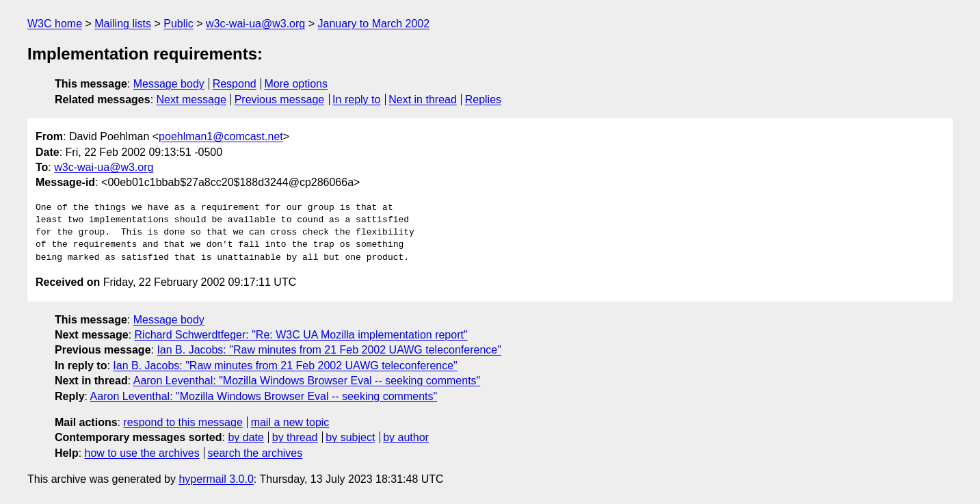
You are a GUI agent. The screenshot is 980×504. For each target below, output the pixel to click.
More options (296, 84)
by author (406, 437)
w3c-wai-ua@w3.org (255, 24)
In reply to (356, 100)
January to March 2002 (373, 24)
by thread (295, 437)
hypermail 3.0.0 (216, 479)
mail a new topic (290, 422)
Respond (235, 84)
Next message (191, 100)
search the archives (255, 453)
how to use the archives (142, 453)
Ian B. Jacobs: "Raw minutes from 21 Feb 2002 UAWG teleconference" (329, 350)
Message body (169, 84)
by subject (350, 437)
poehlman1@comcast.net (221, 136)
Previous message (280, 100)
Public (178, 24)
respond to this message (183, 422)
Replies (483, 100)
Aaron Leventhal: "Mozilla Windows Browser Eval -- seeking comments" (307, 381)
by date (246, 437)
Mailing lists (123, 24)
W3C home (55, 24)
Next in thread (423, 100)
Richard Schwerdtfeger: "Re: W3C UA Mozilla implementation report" (301, 335)
